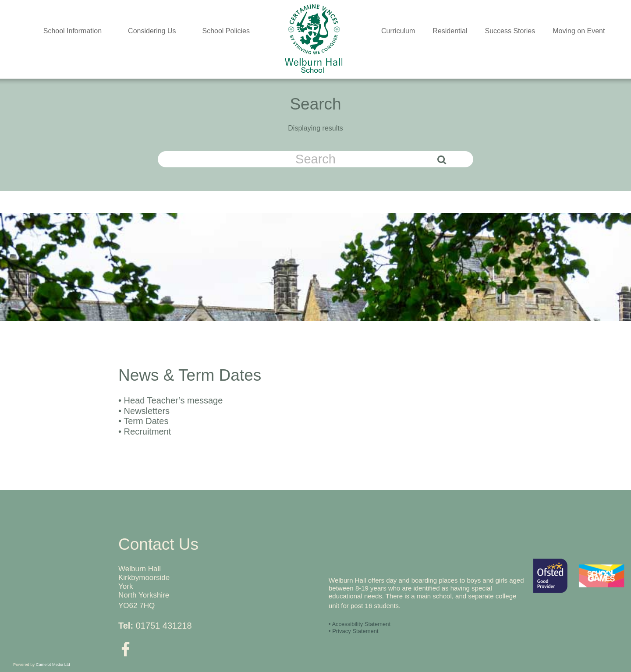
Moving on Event (579, 31)
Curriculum (398, 31)
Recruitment (148, 431)
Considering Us (152, 31)
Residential (450, 31)
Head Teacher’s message (174, 400)
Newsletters (147, 411)
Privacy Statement (355, 631)
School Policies (226, 31)
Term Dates (146, 421)
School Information (73, 31)
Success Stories (510, 31)
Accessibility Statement (361, 624)
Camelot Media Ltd (53, 665)
